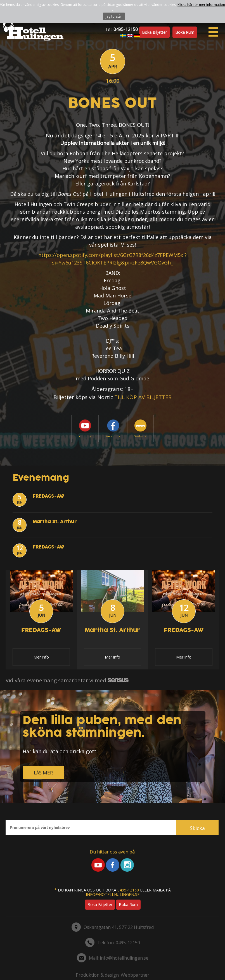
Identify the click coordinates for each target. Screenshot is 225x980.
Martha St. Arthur (55, 522)
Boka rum (185, 32)
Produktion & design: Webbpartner (112, 975)
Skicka (197, 828)
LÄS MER (43, 773)
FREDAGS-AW (48, 496)
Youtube (85, 429)
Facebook (113, 429)
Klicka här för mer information (201, 5)
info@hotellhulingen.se (113, 894)
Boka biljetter (154, 32)
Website (140, 429)
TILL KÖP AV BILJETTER (143, 397)
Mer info (41, 657)
